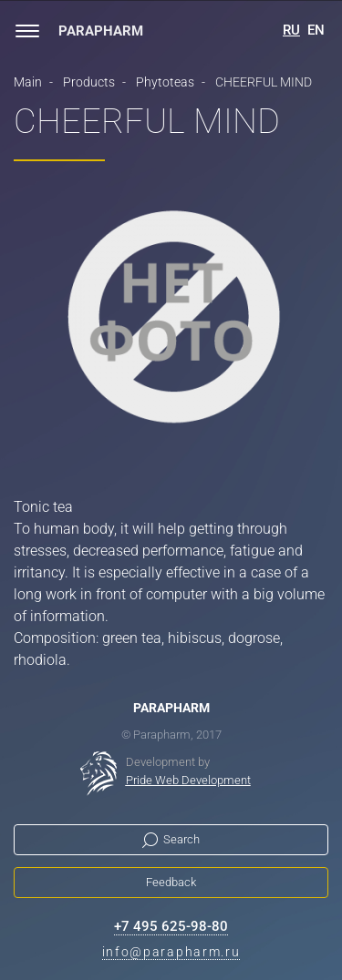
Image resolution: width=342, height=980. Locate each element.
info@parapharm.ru (171, 952)
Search (181, 839)
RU (291, 30)
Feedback (171, 882)
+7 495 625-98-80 (171, 926)
